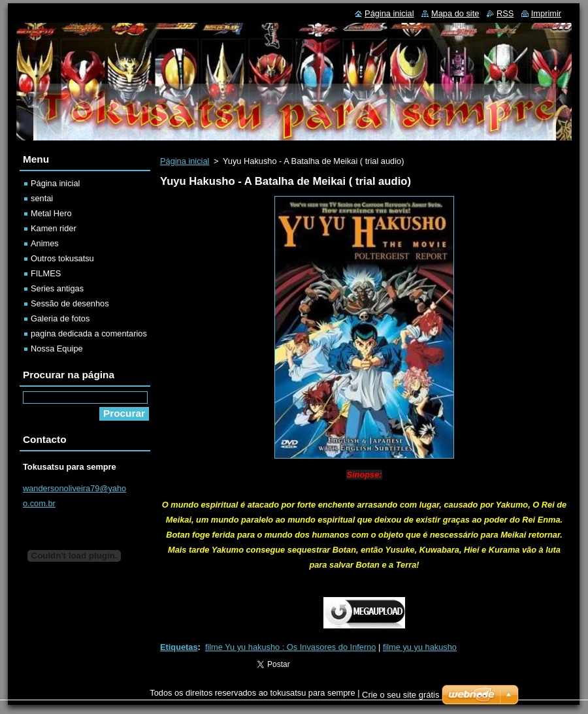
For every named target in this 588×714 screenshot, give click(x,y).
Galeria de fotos (60, 318)
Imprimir (546, 13)
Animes (45, 243)
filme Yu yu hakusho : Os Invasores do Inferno (291, 647)
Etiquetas (179, 647)
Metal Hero (51, 213)
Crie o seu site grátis (401, 695)
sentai (42, 198)
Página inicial (185, 161)
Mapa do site (455, 13)
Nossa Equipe (57, 349)
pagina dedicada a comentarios (89, 333)
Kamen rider (54, 228)
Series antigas (57, 288)
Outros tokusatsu (62, 258)
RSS (505, 13)
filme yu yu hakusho (420, 647)
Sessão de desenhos (70, 303)
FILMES (46, 273)
